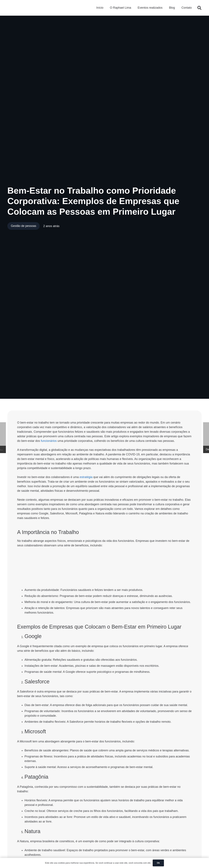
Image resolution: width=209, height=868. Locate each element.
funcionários (49, 441)
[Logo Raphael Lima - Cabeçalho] (16, 8)
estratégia (86, 477)
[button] (199, 8)
